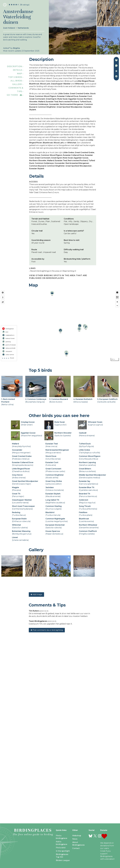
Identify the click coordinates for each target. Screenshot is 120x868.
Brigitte (16, 48)
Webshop (77, 836)
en (108, 3)
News (75, 839)
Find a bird (61, 848)
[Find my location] (3, 293)
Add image (36, 774)
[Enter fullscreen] (117, 297)
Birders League (63, 860)
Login (102, 3)
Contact (76, 848)
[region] (60, 326)
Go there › (15, 95)
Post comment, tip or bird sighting (47, 810)
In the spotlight (63, 851)
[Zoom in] (117, 302)
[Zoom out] (117, 306)
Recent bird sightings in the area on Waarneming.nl (53, 271)
